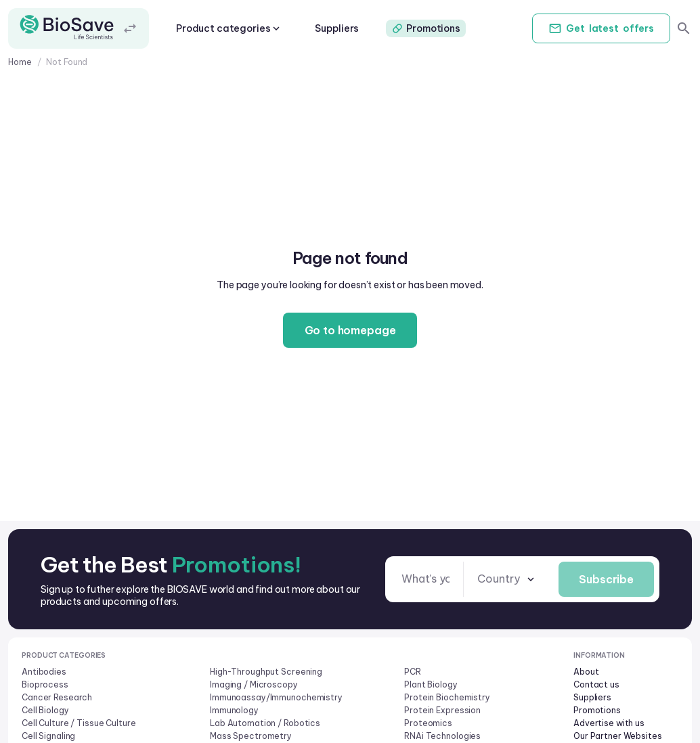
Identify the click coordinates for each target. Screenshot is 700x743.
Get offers (601, 28)
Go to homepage (350, 330)
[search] (684, 28)
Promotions (426, 28)
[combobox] (507, 579)
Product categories (229, 28)
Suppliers (337, 28)
